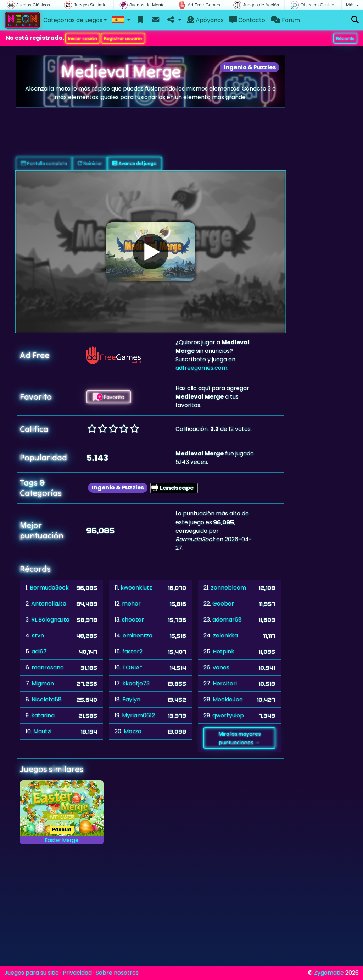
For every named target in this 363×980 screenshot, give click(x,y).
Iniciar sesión (83, 38)
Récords (345, 38)
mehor (131, 604)
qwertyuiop (228, 715)
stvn (38, 636)
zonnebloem (228, 588)
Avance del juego (135, 163)
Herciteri (225, 683)
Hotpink (224, 651)
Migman (43, 683)
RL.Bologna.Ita (50, 620)
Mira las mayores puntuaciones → (240, 738)
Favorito (109, 397)
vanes (221, 667)
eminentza (138, 636)
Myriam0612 (138, 715)
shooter (133, 620)
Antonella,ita (49, 604)
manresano (48, 667)
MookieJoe (228, 699)
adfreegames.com (201, 368)
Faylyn (131, 699)
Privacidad (77, 973)
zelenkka (225, 636)
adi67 (39, 651)
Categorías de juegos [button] (73, 20)
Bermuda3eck (49, 588)
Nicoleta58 (47, 699)
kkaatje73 (136, 683)
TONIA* (132, 667)
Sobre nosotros (117, 973)
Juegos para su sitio (32, 973)
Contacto (247, 20)
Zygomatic (329, 973)
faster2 (132, 651)
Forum (285, 20)
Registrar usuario (123, 38)
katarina (43, 715)
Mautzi (42, 731)
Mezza (133, 731)
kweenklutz (136, 588)
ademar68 (227, 620)
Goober (223, 604)
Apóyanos (205, 20)
